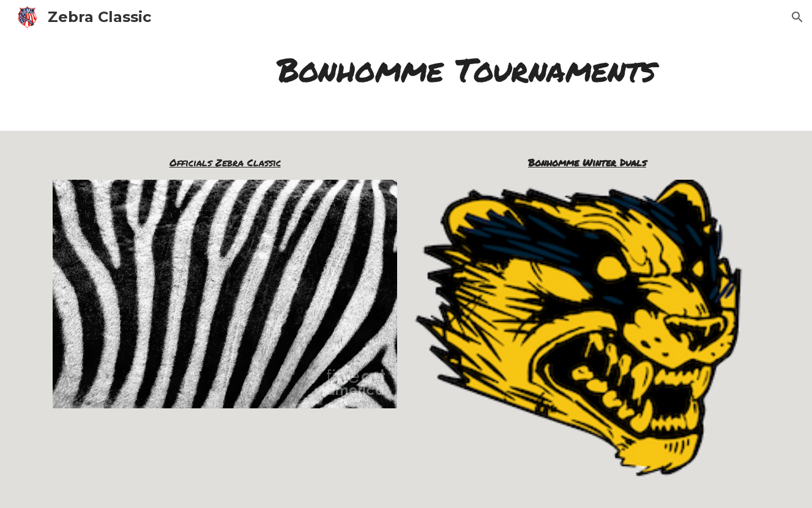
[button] (797, 17)
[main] (467, 70)
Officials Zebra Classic (225, 162)
